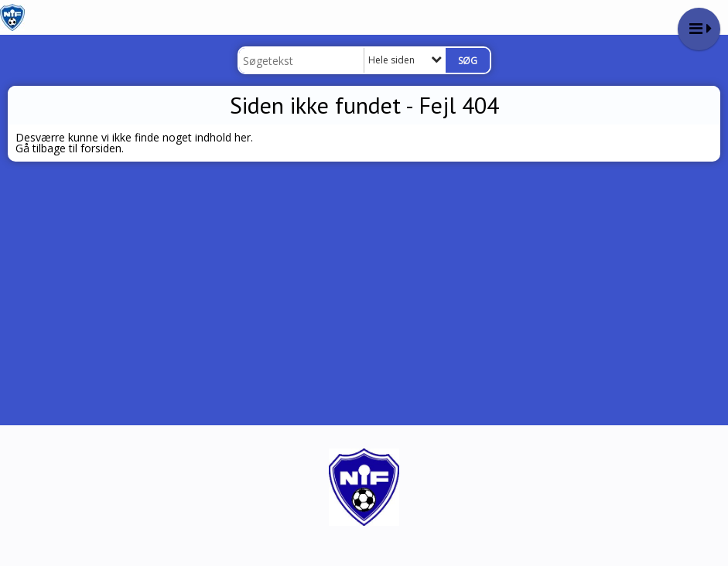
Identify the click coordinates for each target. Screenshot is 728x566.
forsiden (101, 148)
